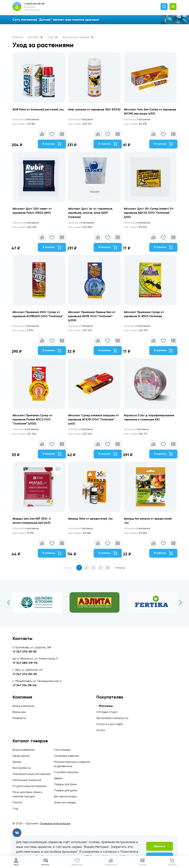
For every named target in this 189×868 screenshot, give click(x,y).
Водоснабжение (24, 750)
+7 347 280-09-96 (25, 663)
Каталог (35, 37)
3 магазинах (26, 119)
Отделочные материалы (29, 786)
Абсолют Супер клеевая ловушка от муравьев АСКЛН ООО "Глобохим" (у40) (94, 422)
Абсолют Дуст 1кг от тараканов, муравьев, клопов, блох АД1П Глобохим (91, 214)
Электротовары (65, 802)
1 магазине (81, 119)
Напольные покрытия (27, 780)
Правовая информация (55, 823)
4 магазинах (26, 224)
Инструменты (22, 768)
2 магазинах (26, 432)
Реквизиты (19, 718)
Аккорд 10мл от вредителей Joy (91, 522)
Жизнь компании (23, 706)
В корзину (52, 144)
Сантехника (62, 750)
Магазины (106, 706)
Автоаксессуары (65, 796)
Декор (17, 762)
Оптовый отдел (107, 712)
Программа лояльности (112, 718)
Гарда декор (21, 756)
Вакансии (19, 712)
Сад (53, 37)
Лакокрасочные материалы (32, 774)
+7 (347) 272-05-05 (34, 4)
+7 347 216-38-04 (25, 685)
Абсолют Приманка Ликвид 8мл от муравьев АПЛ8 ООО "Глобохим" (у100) (93, 318)
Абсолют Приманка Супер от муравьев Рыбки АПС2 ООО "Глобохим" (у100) (33, 422)
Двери (58, 778)
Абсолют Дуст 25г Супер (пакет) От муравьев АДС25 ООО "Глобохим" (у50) (150, 214)
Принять (160, 846)
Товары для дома (66, 790)
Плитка (17, 802)
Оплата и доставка (110, 724)
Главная (18, 37)
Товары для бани (65, 784)
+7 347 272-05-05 (25, 674)
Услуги (101, 730)
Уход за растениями (78, 37)
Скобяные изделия (66, 756)
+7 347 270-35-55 (25, 652)
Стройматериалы (66, 772)
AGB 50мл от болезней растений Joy (39, 109)
